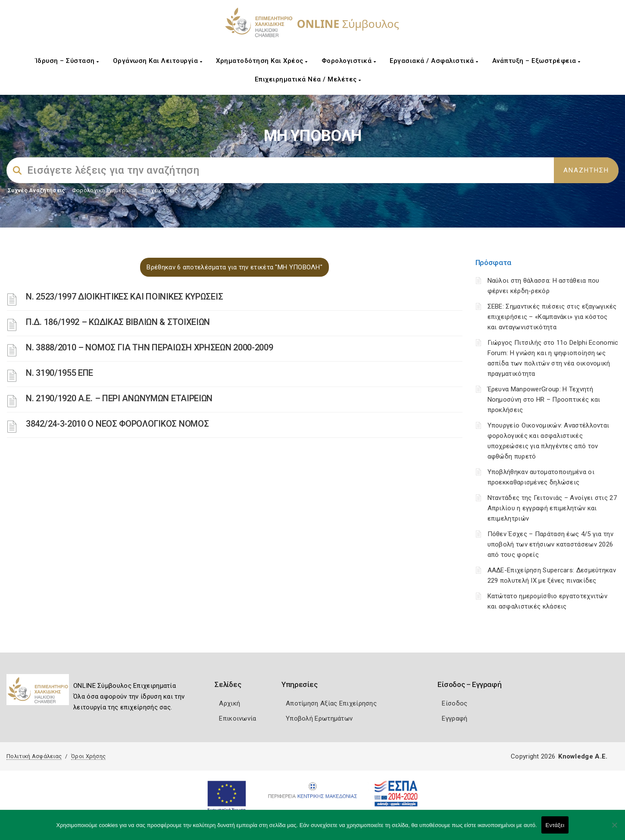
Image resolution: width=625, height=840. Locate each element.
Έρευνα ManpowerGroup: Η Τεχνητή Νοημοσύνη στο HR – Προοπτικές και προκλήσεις (544, 400)
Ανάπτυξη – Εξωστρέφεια (536, 61)
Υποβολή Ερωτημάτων (319, 718)
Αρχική (230, 703)
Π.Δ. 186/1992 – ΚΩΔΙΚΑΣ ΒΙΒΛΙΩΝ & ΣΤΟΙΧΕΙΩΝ (118, 322)
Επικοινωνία (237, 718)
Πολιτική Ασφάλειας (34, 756)
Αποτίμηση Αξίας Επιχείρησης (331, 703)
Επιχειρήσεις (160, 190)
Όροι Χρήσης (88, 756)
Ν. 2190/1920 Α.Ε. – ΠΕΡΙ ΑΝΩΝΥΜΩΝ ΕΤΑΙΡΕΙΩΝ (119, 398)
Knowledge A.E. (583, 756)
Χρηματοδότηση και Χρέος (262, 61)
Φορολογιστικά (349, 61)
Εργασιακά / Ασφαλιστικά (434, 61)
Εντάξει (555, 825)
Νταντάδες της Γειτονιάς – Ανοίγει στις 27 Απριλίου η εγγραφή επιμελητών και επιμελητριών (552, 508)
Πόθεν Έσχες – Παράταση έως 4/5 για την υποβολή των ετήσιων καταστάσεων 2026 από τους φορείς (550, 544)
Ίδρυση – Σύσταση (67, 61)
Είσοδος (455, 703)
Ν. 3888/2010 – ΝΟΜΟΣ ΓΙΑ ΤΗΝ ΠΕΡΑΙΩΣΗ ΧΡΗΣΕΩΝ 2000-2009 (150, 347)
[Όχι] (614, 829)
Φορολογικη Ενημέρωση (105, 190)
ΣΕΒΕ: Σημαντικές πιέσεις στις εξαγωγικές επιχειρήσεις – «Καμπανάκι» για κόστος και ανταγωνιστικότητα (552, 317)
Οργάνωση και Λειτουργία (158, 61)
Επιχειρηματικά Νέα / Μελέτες (308, 79)
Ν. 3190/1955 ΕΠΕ (59, 373)
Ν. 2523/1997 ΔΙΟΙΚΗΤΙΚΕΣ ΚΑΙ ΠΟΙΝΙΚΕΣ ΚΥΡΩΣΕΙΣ (124, 297)
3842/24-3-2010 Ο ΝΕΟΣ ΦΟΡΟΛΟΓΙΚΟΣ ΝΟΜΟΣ (117, 424)
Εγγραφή (455, 718)
